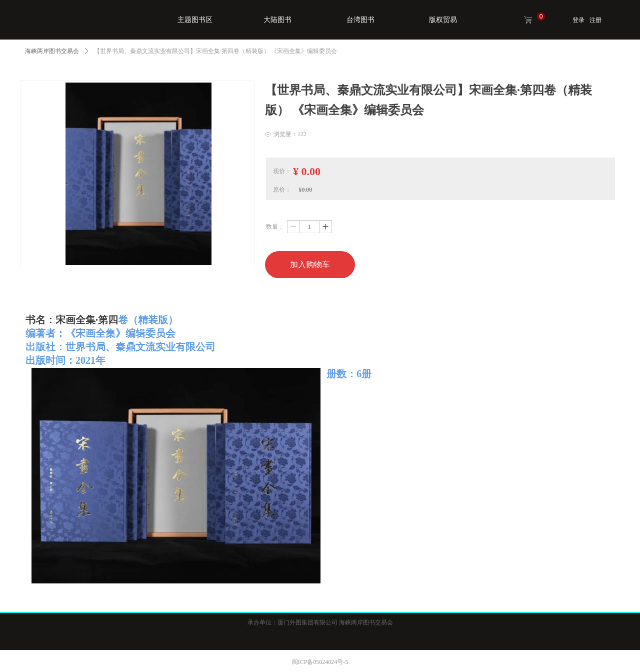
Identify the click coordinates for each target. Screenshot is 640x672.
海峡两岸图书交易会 (52, 51)
